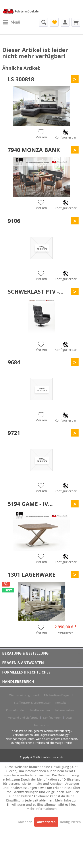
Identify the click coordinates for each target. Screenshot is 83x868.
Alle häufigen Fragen (57, 695)
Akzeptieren (46, 822)
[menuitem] (11, 22)
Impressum (42, 725)
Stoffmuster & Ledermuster (32, 703)
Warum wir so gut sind (24, 695)
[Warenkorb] (76, 22)
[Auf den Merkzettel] (41, 135)
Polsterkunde (15, 710)
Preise (23, 731)
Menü (11, 22)
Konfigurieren (52, 718)
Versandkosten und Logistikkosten (36, 735)
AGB (69, 718)
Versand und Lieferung (23, 718)
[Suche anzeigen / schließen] (43, 22)
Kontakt (61, 703)
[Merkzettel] (54, 22)
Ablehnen (26, 822)
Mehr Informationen (42, 809)
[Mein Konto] (65, 22)
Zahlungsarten (64, 710)
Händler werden (39, 710)
